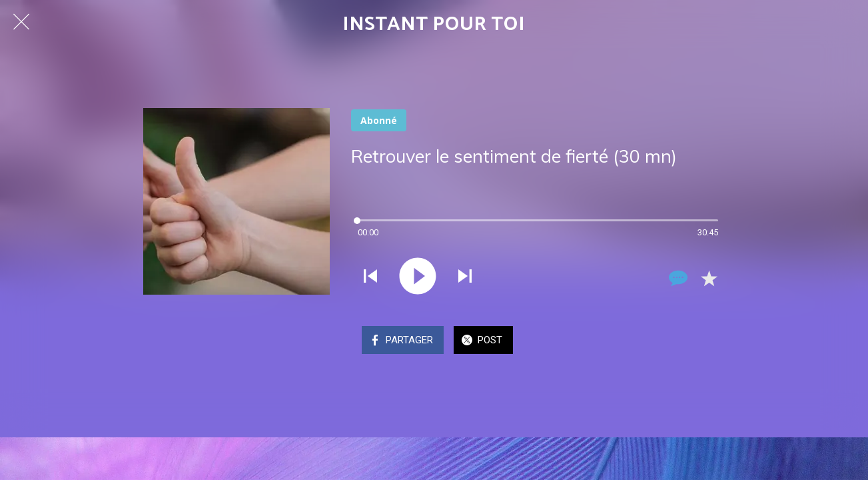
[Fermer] (21, 21)
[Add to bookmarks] (709, 278)
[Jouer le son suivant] (465, 277)
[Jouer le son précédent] (370, 277)
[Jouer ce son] (418, 277)
